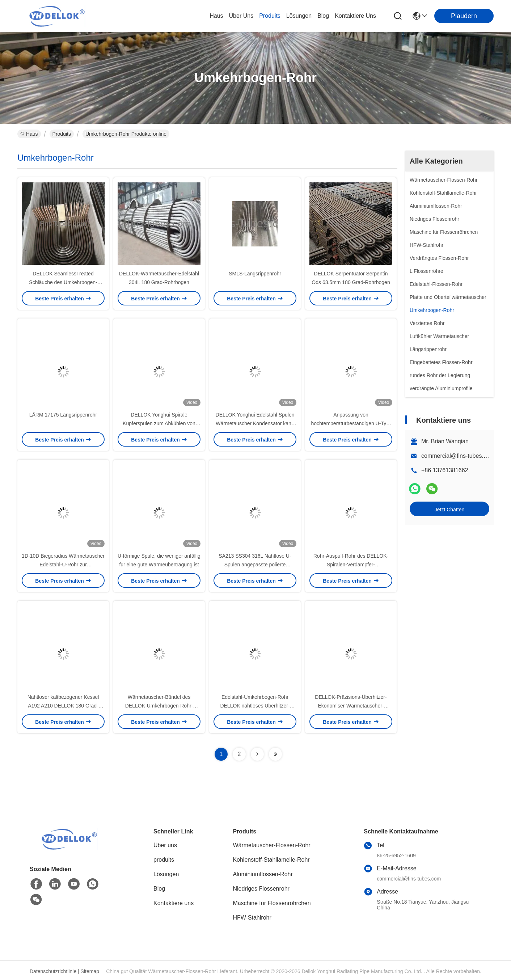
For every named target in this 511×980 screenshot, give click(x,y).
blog (323, 16)
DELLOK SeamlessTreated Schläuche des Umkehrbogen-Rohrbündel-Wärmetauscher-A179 (63, 282)
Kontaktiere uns (174, 903)
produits (270, 16)
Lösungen (166, 874)
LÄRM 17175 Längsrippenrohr (63, 415)
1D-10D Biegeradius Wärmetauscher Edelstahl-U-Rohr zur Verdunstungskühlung (63, 565)
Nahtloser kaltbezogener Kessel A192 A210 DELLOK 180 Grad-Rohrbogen (63, 706)
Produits (62, 134)
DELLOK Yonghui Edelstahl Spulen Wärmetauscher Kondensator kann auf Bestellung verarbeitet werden (255, 423)
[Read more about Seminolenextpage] (257, 754)
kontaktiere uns (355, 16)
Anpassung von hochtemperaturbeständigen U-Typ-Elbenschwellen (351, 423)
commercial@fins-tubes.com (458, 456)
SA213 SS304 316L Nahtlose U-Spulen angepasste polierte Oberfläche (255, 565)
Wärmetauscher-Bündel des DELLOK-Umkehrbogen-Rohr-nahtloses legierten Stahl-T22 (159, 706)
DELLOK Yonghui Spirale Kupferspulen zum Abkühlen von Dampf (159, 423)
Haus (216, 16)
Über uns (241, 16)
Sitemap (90, 971)
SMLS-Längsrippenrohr (255, 274)
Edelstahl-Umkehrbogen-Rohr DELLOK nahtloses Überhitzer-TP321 (255, 706)
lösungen (299, 16)
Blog (159, 889)
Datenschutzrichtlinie (53, 971)
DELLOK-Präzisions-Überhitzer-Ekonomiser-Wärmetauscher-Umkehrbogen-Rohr (351, 706)
